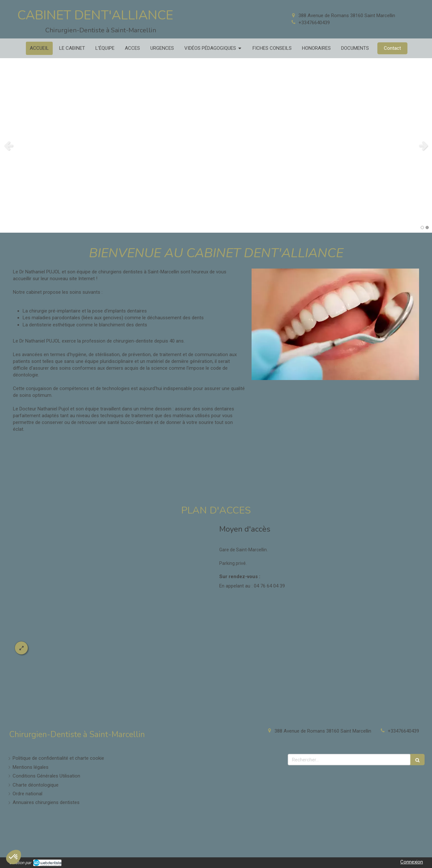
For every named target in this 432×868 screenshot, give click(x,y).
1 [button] (422, 228)
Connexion (412, 862)
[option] (216, 145)
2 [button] (427, 228)
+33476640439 (314, 23)
